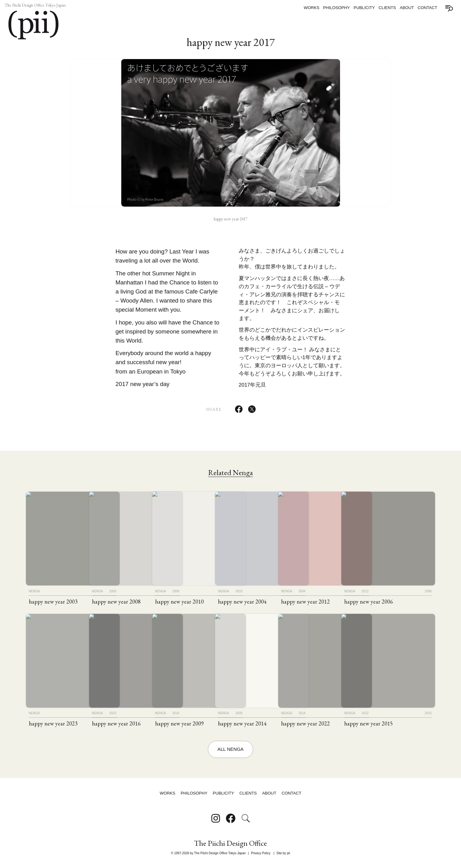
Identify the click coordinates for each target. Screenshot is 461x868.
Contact (427, 8)
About (407, 8)
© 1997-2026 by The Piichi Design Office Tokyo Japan (208, 854)
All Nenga (231, 753)
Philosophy (337, 8)
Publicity (364, 8)
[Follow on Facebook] (231, 820)
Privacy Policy (261, 854)
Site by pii (283, 854)
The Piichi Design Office (230, 845)
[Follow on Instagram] (216, 820)
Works (312, 8)
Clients (387, 8)
